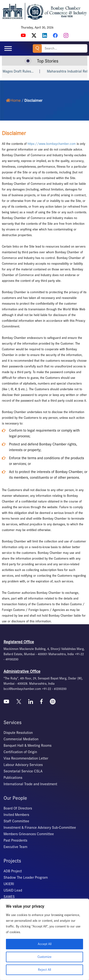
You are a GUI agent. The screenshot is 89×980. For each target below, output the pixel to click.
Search (37, 48)
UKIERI (9, 884)
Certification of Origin (20, 752)
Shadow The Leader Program (26, 878)
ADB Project (13, 871)
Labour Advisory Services (23, 765)
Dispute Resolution (18, 733)
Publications (13, 778)
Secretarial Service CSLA (23, 771)
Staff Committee (16, 821)
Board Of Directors (18, 808)
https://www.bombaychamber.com (52, 144)
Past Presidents (15, 840)
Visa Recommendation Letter (26, 758)
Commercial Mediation (21, 739)
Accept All (45, 944)
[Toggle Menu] (8, 48)
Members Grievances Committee (29, 834)
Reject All (44, 970)
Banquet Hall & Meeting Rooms (28, 746)
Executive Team (15, 847)
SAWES (9, 897)
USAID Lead (13, 890)
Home (13, 100)
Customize (44, 957)
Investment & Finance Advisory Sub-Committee (40, 828)
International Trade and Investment (30, 784)
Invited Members (16, 815)
